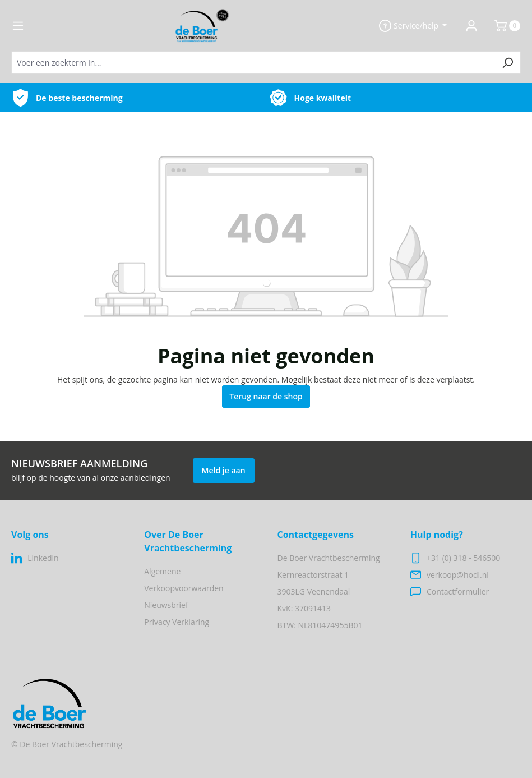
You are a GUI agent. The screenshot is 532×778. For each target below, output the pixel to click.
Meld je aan (224, 470)
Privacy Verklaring (177, 622)
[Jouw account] (471, 26)
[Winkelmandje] (503, 26)
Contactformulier (458, 591)
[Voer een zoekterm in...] (253, 63)
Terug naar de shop (266, 396)
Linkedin (43, 558)
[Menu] (18, 26)
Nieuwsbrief (166, 605)
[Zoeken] (508, 63)
